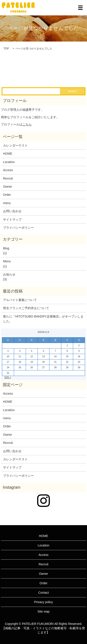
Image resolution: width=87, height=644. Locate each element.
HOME (8, 154)
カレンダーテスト (15, 145)
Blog (6, 248)
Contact (43, 593)
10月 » (8, 377)
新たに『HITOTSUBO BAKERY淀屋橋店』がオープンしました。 (43, 319)
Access (8, 170)
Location (9, 162)
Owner (8, 187)
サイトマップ (12, 220)
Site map (43, 611)
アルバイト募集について (20, 300)
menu (7, 203)
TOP (6, 49)
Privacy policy (43, 602)
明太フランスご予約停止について (26, 308)
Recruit (8, 178)
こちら (27, 124)
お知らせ (9, 274)
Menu (7, 261)
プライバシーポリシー (18, 228)
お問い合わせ (12, 211)
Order (7, 195)
